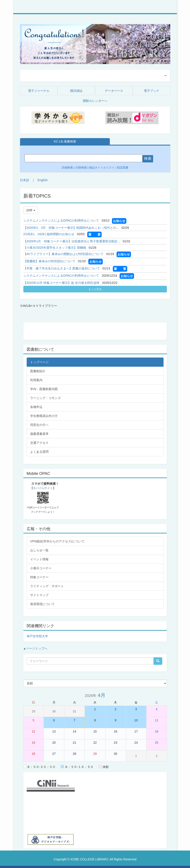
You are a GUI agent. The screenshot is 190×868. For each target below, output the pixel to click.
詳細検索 (67, 168)
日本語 (24, 180)
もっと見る (95, 289)
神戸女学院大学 (37, 636)
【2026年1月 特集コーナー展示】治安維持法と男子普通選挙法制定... (72, 241)
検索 (148, 159)
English (43, 180)
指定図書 (123, 168)
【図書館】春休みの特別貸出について (49, 261)
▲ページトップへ (35, 648)
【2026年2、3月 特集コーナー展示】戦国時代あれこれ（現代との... (71, 228)
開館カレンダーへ (95, 101)
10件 (31, 210)
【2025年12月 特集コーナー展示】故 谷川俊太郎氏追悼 (62, 283)
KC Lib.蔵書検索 (65, 141)
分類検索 (81, 168)
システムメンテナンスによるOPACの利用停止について (61, 220)
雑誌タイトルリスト (102, 168)
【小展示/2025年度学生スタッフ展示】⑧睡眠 (55, 248)
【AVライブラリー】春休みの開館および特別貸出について (64, 254)
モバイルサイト (43, 488)
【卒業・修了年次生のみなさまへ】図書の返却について (62, 268)
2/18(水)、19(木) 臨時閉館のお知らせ (49, 234)
